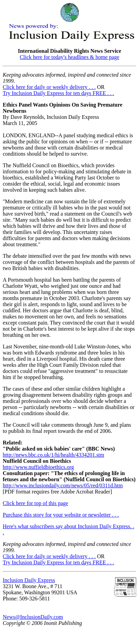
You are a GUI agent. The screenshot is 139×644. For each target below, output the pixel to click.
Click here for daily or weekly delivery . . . (49, 87)
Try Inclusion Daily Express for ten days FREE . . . (58, 93)
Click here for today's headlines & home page (69, 57)
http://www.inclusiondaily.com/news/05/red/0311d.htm (63, 485)
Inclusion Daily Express (29, 580)
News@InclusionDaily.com (33, 617)
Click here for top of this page (35, 503)
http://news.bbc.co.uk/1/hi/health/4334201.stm (53, 455)
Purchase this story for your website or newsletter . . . (61, 515)
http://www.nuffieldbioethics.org (38, 467)
